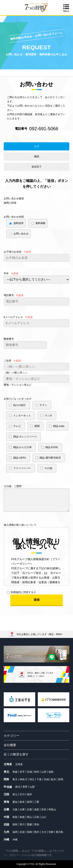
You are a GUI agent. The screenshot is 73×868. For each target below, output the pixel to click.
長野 (25, 787)
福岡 (15, 832)
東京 (15, 779)
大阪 (15, 809)
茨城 (46, 779)
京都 (29, 809)
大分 (44, 832)
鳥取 (15, 817)
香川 (22, 824)
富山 (15, 794)
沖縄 (15, 840)
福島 (51, 772)
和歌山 (52, 809)
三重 (37, 802)
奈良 (44, 809)
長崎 (29, 832)
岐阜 (22, 802)
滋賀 (37, 809)
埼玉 (32, 779)
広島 (37, 817)
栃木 (54, 779)
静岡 (29, 802)
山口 (44, 817)
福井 (29, 794)
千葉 (39, 779)
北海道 (19, 764)
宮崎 (51, 832)
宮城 (29, 772)
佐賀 (22, 832)
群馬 (61, 779)
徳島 (15, 824)
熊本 (37, 832)
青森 (15, 772)
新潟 (18, 787)
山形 (44, 772)
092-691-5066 (44, 129)
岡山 (29, 817)
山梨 (32, 787)
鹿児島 (59, 832)
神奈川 (23, 779)
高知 (37, 824)
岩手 (22, 772)
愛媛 (29, 824)
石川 (22, 794)
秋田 (37, 772)
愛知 (15, 802)
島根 (22, 817)
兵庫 (22, 809)
